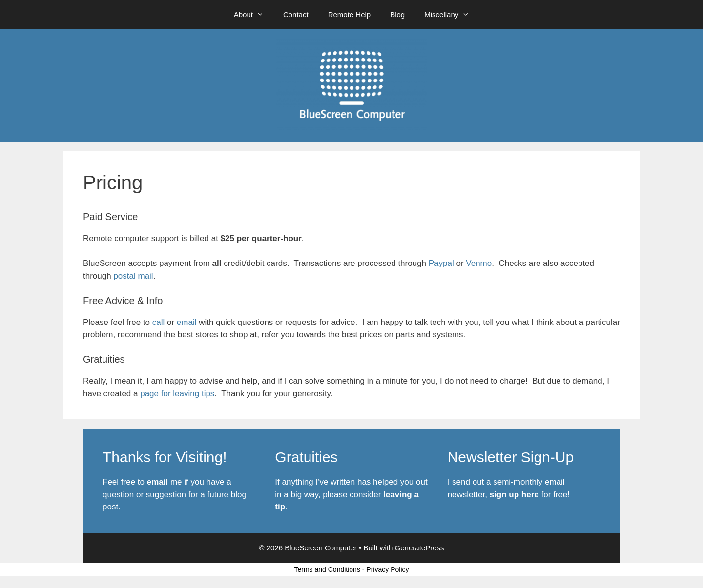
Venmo (479, 263)
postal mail (133, 276)
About (254, 15)
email (188, 322)
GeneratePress (420, 548)
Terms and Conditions (327, 569)
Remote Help (350, 14)
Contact (296, 14)
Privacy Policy (387, 569)
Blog (397, 14)
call (160, 322)
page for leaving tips (177, 394)
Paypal (441, 263)
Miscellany (452, 15)
